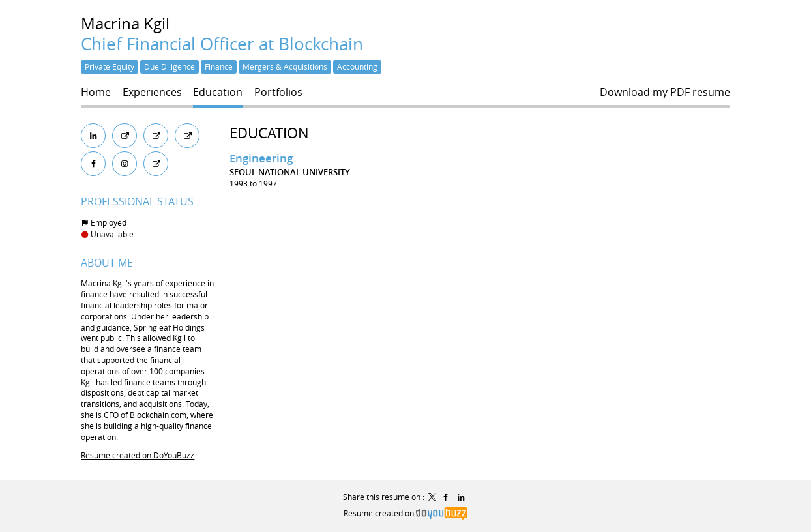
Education (269, 133)
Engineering (261, 158)
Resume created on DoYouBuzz (138, 455)
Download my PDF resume (665, 92)
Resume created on (405, 513)
